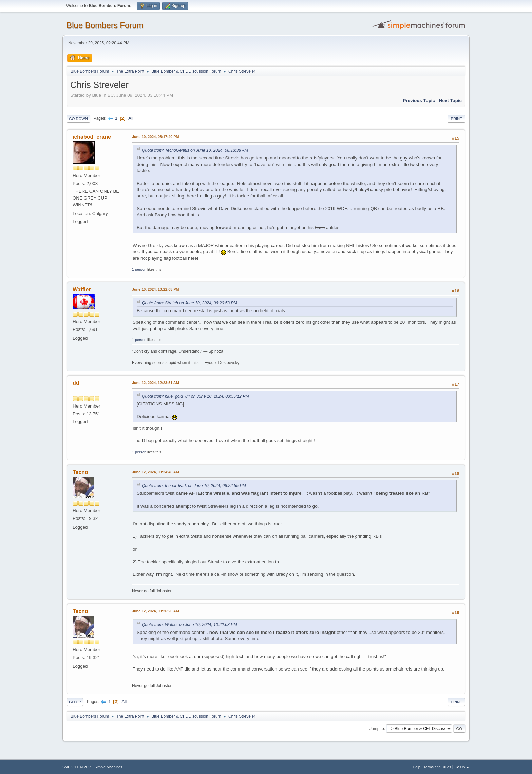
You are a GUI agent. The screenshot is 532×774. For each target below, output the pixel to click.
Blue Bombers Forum (105, 25)
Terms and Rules (438, 767)
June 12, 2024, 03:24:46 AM (156, 472)
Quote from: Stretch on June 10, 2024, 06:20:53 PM (189, 303)
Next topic (450, 101)
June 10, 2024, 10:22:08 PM (155, 289)
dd (76, 383)
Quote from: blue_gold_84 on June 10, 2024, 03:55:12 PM (195, 396)
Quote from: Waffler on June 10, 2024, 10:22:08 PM (189, 625)
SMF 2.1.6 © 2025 (77, 767)
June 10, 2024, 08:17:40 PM (155, 137)
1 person (139, 269)
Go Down (78, 119)
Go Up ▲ (462, 767)
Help (417, 767)
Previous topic (419, 101)
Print (456, 119)
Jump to (377, 729)
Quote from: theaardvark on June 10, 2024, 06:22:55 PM (194, 486)
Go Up (75, 702)
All (131, 118)
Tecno (80, 472)
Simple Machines (108, 767)
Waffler (82, 290)
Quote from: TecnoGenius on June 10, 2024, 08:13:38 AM (195, 150)
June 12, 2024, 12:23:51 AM (156, 383)
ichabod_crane (92, 137)
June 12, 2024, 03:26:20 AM (156, 611)
